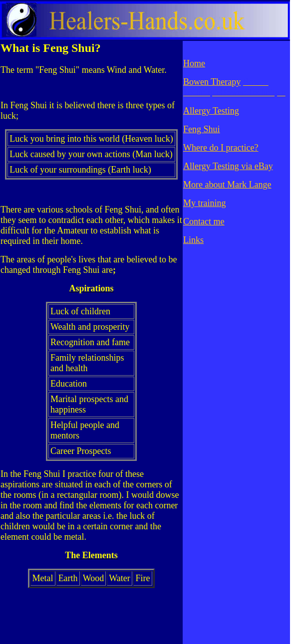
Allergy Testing (211, 111)
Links (193, 240)
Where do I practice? (221, 148)
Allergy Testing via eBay (228, 166)
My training (205, 203)
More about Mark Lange (227, 185)
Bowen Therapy (212, 82)
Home (194, 63)
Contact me (204, 221)
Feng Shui (202, 129)
